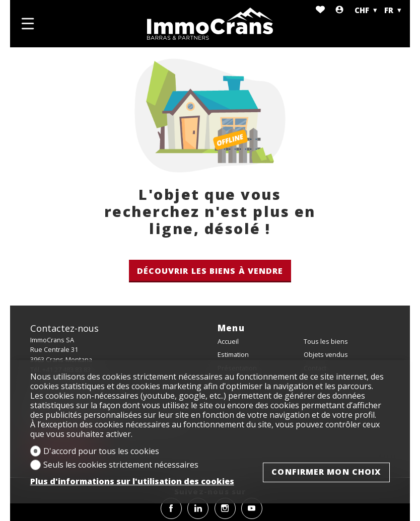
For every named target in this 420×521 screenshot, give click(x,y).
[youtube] (252, 508)
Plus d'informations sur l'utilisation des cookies (132, 481)
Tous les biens (326, 341)
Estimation (233, 354)
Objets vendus (326, 354)
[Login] (339, 10)
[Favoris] (320, 10)
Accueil (228, 341)
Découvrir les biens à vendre (210, 271)
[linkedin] (198, 508)
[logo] (210, 24)
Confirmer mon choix (326, 472)
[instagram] (225, 508)
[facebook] (171, 508)
